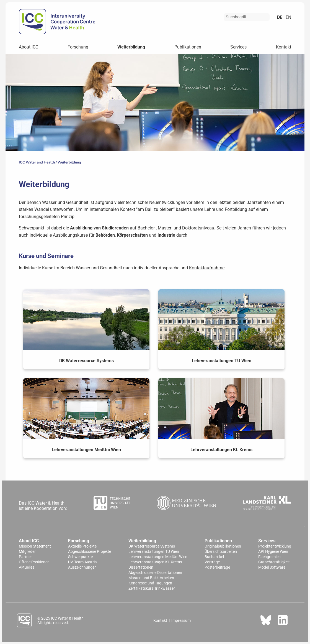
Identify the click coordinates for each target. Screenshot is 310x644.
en (288, 17)
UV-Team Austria (82, 562)
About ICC (29, 47)
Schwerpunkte (80, 557)
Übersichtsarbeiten (221, 552)
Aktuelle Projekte (82, 546)
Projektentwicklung (275, 546)
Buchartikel (214, 557)
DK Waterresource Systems (152, 546)
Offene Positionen (34, 562)
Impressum (181, 620)
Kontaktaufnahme (207, 268)
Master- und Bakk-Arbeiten (151, 578)
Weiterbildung (131, 47)
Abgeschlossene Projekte (90, 552)
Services (238, 47)
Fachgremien (269, 557)
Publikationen (188, 47)
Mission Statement (35, 546)
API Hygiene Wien (273, 552)
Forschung (78, 47)
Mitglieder (27, 552)
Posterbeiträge (217, 567)
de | (281, 17)
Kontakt (284, 47)
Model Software (272, 567)
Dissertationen (141, 567)
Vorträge (212, 562)
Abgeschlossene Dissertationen (155, 573)
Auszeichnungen (82, 567)
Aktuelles (27, 567)
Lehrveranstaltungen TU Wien (154, 552)
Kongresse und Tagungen (150, 583)
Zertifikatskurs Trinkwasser (152, 588)
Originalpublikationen (223, 546)
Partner (25, 557)
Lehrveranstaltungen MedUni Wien (158, 557)
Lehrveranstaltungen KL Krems (155, 562)
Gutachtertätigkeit (274, 562)
